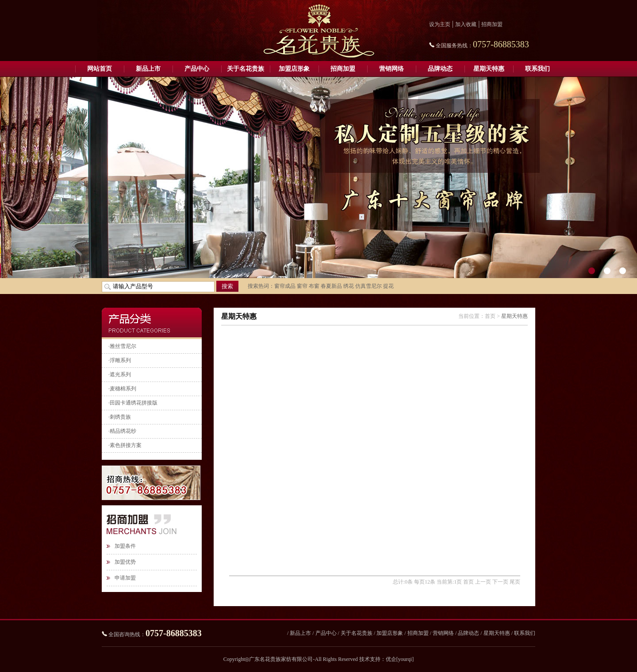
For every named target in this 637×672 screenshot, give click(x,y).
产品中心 (197, 69)
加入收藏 (466, 24)
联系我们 (537, 69)
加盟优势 (125, 562)
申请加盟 (125, 578)
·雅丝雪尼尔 (122, 346)
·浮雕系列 (120, 360)
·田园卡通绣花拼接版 (133, 403)
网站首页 (100, 69)
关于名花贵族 (246, 69)
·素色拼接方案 (125, 445)
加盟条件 (125, 546)
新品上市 (148, 69)
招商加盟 (492, 24)
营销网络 (391, 69)
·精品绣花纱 (122, 431)
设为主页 (440, 24)
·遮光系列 (120, 374)
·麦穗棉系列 (122, 389)
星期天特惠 (489, 69)
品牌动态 (440, 69)
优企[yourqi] (400, 659)
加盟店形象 (294, 69)
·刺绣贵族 (120, 417)
